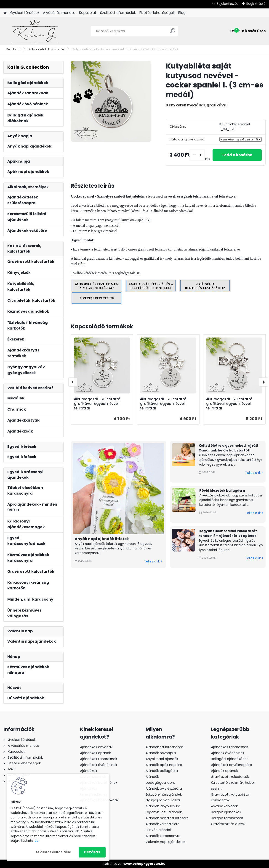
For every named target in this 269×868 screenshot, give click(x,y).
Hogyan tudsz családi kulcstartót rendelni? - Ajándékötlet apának (228, 533)
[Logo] (35, 31)
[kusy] (197, 155)
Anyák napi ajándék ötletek (102, 539)
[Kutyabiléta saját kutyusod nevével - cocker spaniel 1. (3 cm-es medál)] (111, 101)
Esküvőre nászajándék (164, 794)
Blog (182, 13)
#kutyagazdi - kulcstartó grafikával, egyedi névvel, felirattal (97, 404)
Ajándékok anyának (96, 747)
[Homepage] (5, 13)
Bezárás (92, 852)
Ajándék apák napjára (164, 765)
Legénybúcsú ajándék (164, 812)
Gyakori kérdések (25, 13)
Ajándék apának (225, 771)
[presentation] (73, 382)
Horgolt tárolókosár (227, 818)
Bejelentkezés (228, 4)
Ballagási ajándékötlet (229, 759)
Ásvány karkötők (224, 806)
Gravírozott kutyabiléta (230, 794)
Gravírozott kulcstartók (230, 777)
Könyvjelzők (220, 800)
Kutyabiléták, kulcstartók (47, 49)
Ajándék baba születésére (167, 818)
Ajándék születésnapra (164, 747)
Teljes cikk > (153, 561)
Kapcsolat (88, 13)
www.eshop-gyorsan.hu (144, 864)
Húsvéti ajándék (159, 830)
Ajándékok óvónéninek (99, 765)
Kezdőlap (13, 49)
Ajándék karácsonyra (163, 836)
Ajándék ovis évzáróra (164, 789)
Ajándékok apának (95, 753)
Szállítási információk (118, 13)
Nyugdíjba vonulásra (163, 800)
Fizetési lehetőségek (157, 13)
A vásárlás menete (59, 13)
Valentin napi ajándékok (165, 842)
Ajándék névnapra (161, 753)
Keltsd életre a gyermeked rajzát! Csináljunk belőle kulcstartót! (228, 448)
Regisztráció (256, 4)
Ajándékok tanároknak (99, 759)
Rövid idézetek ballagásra (222, 491)
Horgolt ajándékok (226, 812)
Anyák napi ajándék (162, 759)
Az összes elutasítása (53, 852)
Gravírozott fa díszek (228, 824)
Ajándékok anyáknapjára (232, 765)
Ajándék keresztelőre (162, 824)
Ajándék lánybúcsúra (163, 806)
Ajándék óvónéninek (228, 753)
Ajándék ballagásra (162, 771)
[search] (173, 33)
